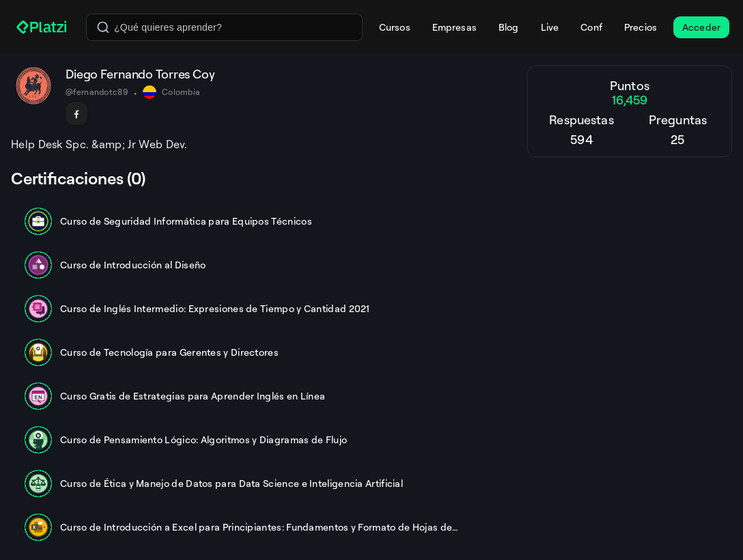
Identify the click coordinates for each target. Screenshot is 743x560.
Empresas (454, 27)
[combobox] (224, 27)
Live (550, 27)
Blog (509, 27)
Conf (591, 27)
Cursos (395, 27)
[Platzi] (43, 27)
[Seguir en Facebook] (76, 114)
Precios (641, 27)
